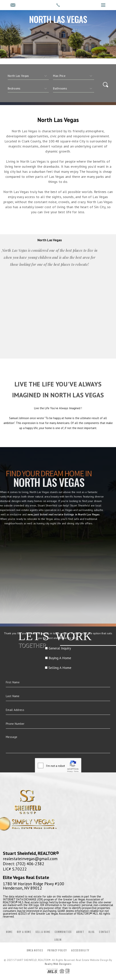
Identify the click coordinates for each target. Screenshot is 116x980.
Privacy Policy (57, 950)
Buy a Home (24, 932)
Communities (63, 932)
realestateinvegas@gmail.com (30, 859)
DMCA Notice (35, 950)
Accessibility (80, 950)
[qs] (74, 76)
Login (58, 940)
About (80, 932)
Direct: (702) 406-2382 (24, 864)
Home (9, 932)
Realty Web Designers (58, 964)
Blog (92, 932)
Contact (104, 932)
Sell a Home (43, 932)
